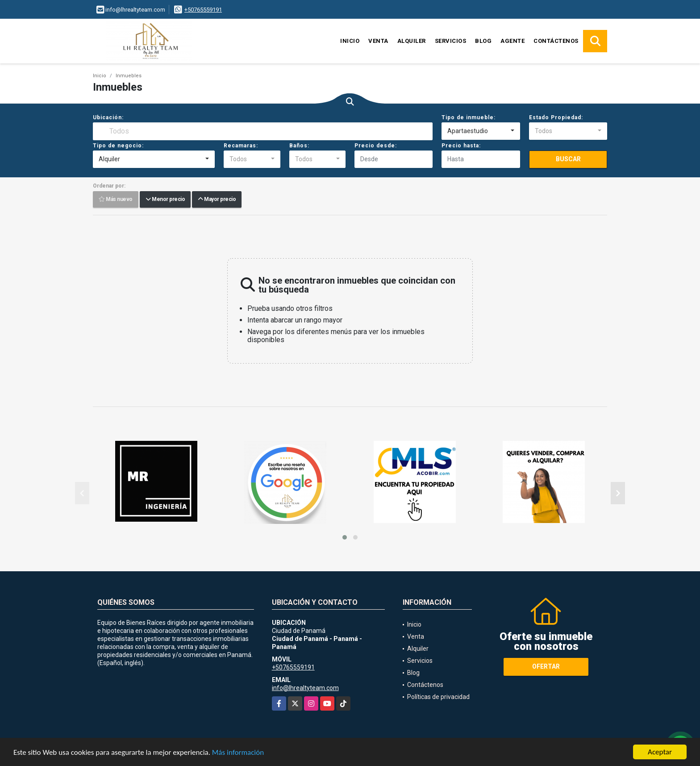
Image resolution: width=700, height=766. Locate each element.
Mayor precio (217, 200)
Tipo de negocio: (118, 146)
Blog (483, 41)
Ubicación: (108, 117)
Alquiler (412, 41)
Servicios (451, 41)
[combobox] (481, 131)
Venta (378, 41)
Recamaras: (241, 146)
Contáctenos (556, 41)
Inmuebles (129, 76)
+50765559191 (203, 10)
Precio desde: (376, 146)
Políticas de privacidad (438, 697)
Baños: (299, 146)
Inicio (350, 41)
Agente (512, 41)
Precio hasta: (461, 146)
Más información (238, 753)
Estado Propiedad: (556, 117)
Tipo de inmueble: (469, 117)
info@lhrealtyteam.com (305, 688)
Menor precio (165, 200)
